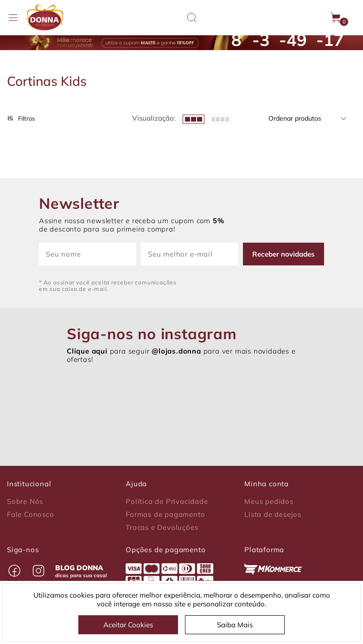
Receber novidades (283, 254)
